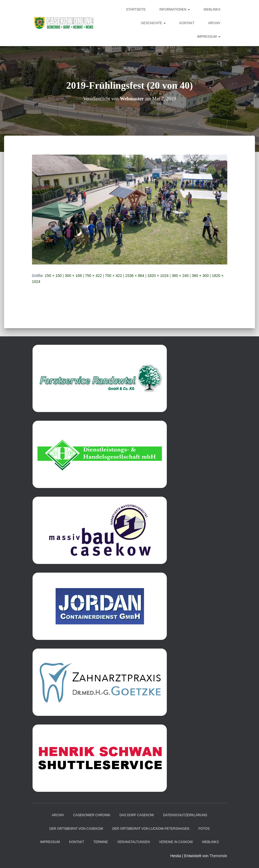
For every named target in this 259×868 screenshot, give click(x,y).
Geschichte (153, 23)
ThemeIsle (218, 856)
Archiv (214, 23)
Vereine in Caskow (176, 842)
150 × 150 (53, 276)
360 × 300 (200, 276)
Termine (101, 842)
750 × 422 (93, 276)
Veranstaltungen (133, 842)
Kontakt (187, 23)
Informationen (175, 9)
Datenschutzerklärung (185, 815)
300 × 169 (73, 276)
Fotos (204, 829)
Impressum (209, 37)
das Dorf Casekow (137, 815)
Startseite (136, 9)
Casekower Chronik (92, 815)
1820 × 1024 (158, 276)
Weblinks (212, 9)
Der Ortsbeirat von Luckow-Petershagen (151, 829)
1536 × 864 (135, 276)
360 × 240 (180, 276)
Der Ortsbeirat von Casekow (76, 829)
